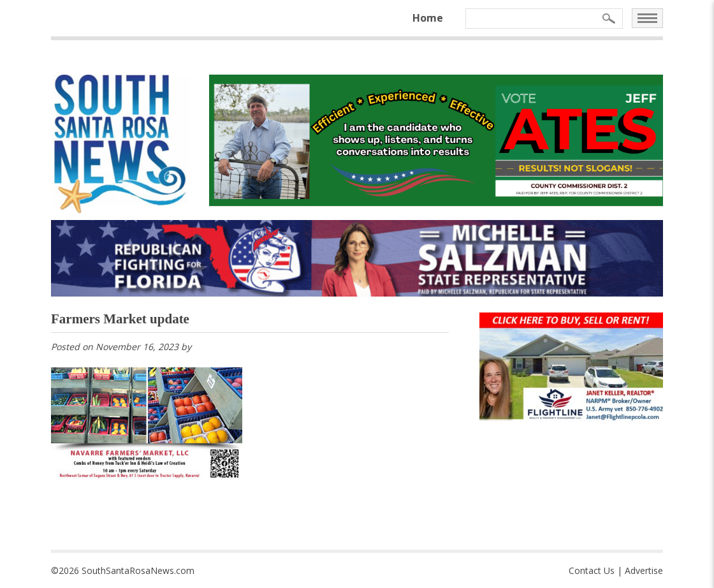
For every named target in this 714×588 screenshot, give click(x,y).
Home (428, 18)
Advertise (644, 570)
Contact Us (592, 570)
